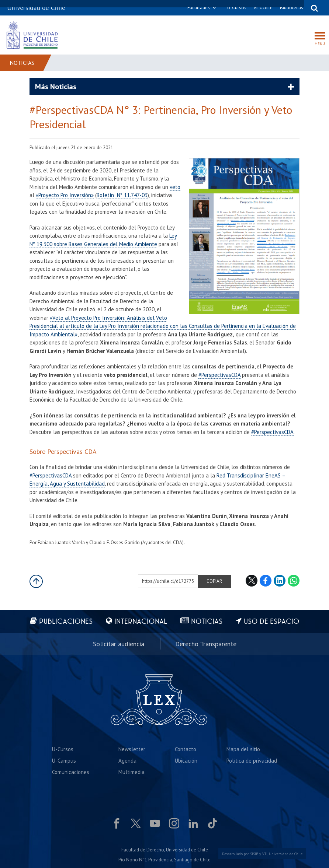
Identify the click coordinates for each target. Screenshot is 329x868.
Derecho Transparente (206, 644)
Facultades (199, 8)
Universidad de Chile (286, 854)
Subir (36, 581)
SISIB (254, 854)
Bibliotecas (292, 8)
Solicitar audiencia (119, 644)
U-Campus (64, 761)
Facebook (266, 581)
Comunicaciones (71, 772)
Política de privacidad (252, 761)
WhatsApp (294, 581)
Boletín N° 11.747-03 (122, 195)
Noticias (22, 63)
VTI (265, 854)
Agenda (127, 761)
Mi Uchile (263, 8)
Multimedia (131, 772)
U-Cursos (237, 8)
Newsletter (132, 749)
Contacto (186, 749)
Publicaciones (66, 622)
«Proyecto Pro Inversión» (65, 195)
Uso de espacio (272, 622)
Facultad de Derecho (143, 850)
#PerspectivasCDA (219, 375)
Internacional (141, 622)
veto (175, 187)
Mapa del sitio (243, 749)
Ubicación (186, 761)
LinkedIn (280, 581)
